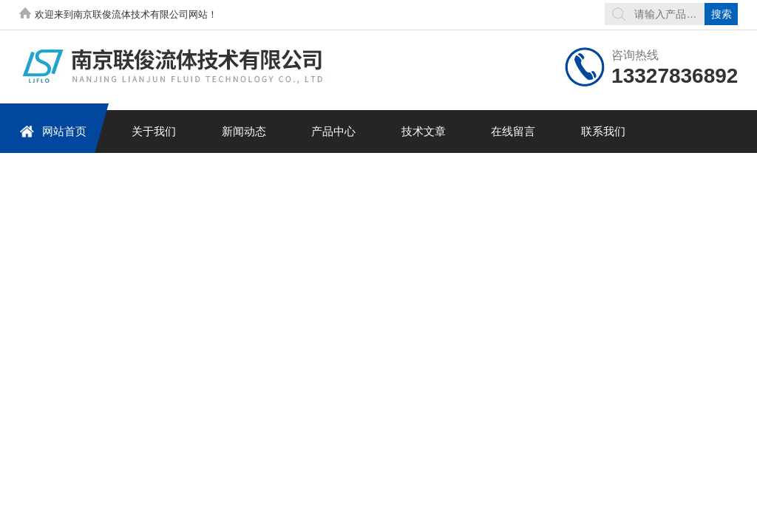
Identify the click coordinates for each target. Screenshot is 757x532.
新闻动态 (244, 131)
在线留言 (513, 131)
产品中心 (333, 131)
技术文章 (424, 131)
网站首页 (53, 131)
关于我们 (154, 131)
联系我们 (603, 131)
